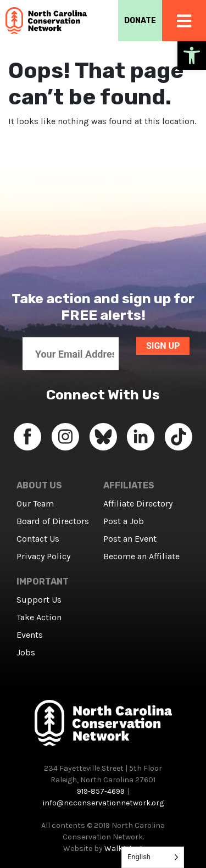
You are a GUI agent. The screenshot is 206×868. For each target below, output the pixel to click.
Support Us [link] (39, 600)
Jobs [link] (26, 652)
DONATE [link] (140, 21)
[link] (192, 55)
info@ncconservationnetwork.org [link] (103, 803)
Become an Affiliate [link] (141, 556)
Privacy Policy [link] (43, 556)
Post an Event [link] (130, 539)
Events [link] (30, 635)
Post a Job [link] (124, 521)
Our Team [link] (35, 503)
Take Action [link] (39, 617)
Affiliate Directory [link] (138, 503)
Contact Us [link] (38, 539)
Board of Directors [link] (53, 521)
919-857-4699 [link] (101, 791)
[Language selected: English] (153, 857)
